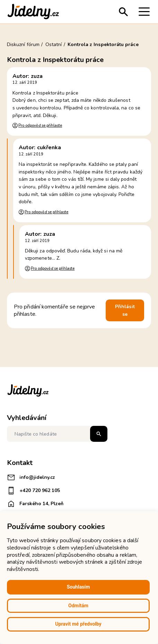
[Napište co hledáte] (57, 434)
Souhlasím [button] (78, 587)
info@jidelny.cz (31, 477)
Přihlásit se (125, 310)
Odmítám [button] (78, 606)
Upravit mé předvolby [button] (78, 624)
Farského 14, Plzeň (35, 504)
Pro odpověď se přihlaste (40, 126)
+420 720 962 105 (33, 491)
